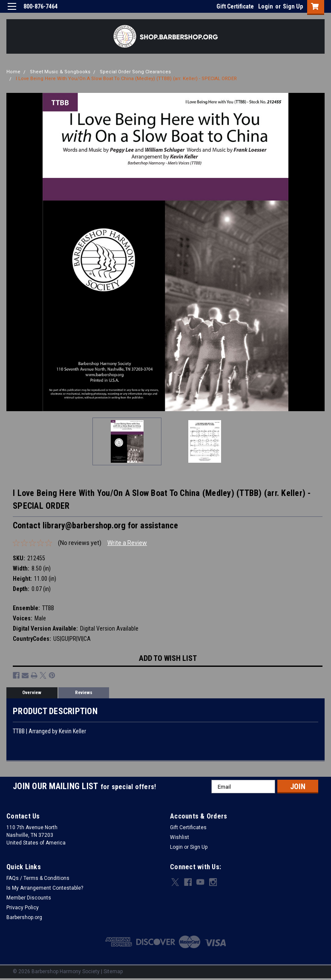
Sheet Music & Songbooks (60, 72)
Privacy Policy (23, 908)
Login (266, 6)
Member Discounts (29, 898)
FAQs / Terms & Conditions (38, 878)
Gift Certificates (188, 827)
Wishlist (180, 837)
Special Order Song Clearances (135, 72)
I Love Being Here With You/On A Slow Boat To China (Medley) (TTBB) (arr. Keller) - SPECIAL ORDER (126, 79)
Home (13, 72)
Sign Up (293, 6)
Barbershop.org (24, 917)
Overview (32, 693)
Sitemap (113, 971)
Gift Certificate (235, 6)
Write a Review (127, 543)
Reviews (84, 693)
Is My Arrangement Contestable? (45, 888)
